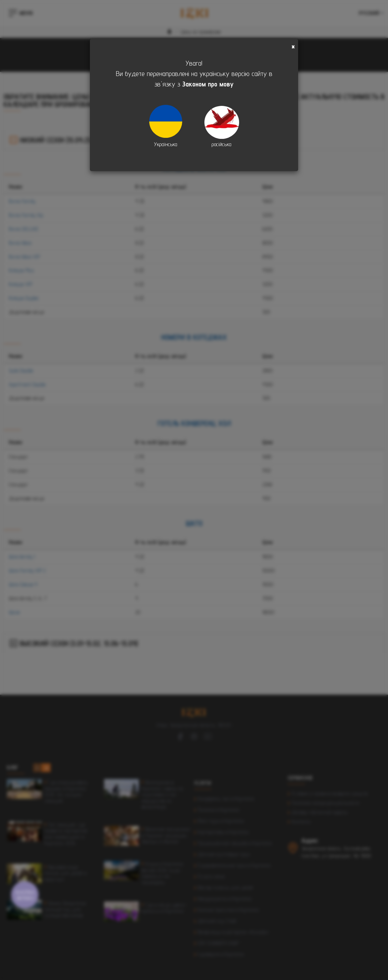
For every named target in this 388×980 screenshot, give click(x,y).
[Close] (293, 47)
